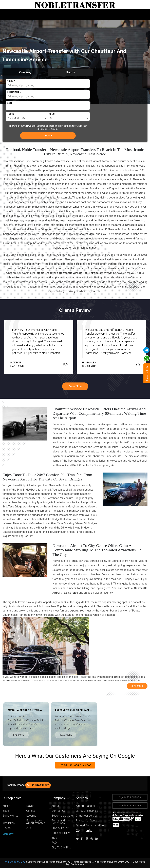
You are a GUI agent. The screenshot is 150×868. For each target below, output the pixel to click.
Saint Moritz (10, 816)
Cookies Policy (61, 833)
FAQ (54, 843)
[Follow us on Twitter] (78, 839)
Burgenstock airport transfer (35, 822)
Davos (30, 806)
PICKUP (11, 81)
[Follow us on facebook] (83, 839)
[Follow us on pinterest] (93, 839)
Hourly (70, 72)
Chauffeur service (87, 816)
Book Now (75, 386)
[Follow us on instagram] (88, 839)
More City (10, 834)
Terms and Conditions (58, 822)
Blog (54, 838)
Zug (29, 828)
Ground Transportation (90, 825)
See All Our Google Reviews (75, 765)
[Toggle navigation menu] (5, 4)
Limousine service (87, 811)
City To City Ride (61, 848)
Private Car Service (87, 821)
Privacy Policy (60, 828)
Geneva (31, 811)
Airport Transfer (86, 806)
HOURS (11, 114)
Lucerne (31, 816)
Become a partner (63, 816)
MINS (52, 114)
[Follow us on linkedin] (98, 839)
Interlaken (9, 823)
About (55, 806)
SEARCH (48, 136)
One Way (25, 72)
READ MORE (18, 735)
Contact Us (59, 811)
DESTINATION (14, 92)
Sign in (130, 797)
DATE (10, 103)
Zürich (6, 806)
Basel (6, 811)
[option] (35, 347)
